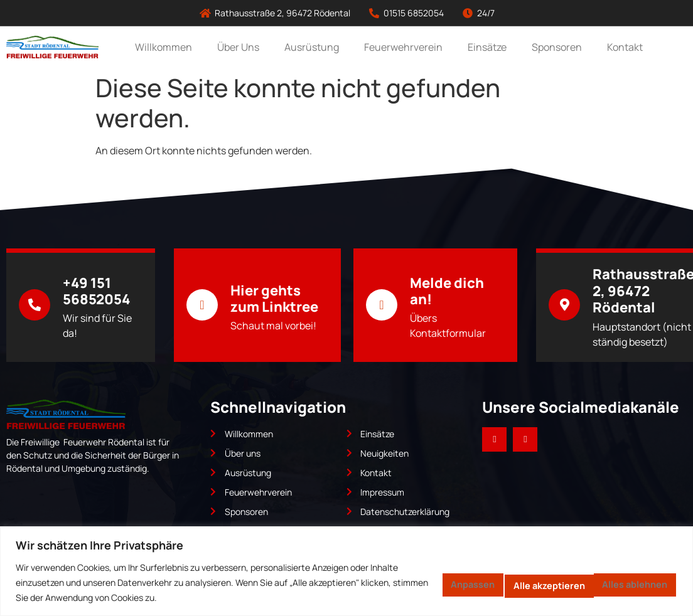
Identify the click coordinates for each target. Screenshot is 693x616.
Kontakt (625, 47)
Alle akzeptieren (619, 583)
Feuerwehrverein (403, 47)
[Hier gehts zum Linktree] (202, 305)
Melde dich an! (447, 291)
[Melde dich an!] (382, 305)
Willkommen (164, 47)
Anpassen (399, 583)
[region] (346, 571)
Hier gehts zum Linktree (274, 299)
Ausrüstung (312, 47)
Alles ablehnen (502, 583)
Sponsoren (557, 47)
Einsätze (487, 47)
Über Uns (238, 47)
